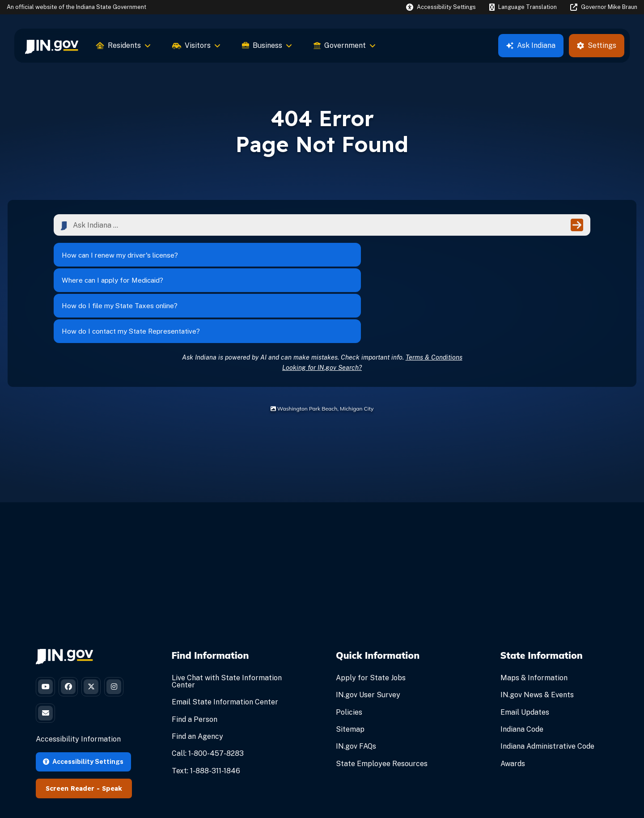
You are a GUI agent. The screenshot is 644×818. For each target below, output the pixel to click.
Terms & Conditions (434, 294)
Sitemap (350, 667)
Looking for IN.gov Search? (322, 304)
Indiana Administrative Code (547, 684)
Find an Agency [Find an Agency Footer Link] (197, 674)
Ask (531, 45)
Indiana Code (522, 667)
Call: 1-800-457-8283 (208, 691)
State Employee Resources (382, 701)
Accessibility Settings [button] (83, 705)
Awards (513, 701)
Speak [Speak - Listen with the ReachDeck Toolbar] (112, 732)
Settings (597, 45)
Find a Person (195, 656)
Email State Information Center (225, 639)
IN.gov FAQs (356, 684)
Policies (349, 649)
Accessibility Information (78, 683)
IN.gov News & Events (537, 632)
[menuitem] (52, 46)
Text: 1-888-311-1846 (206, 708)
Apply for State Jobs (371, 615)
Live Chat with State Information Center (227, 619)
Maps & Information (534, 615)
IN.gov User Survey (368, 632)
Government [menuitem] (345, 45)
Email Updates (525, 649)
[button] (441, 7)
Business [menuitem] (267, 45)
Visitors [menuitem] (196, 45)
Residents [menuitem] (123, 45)
